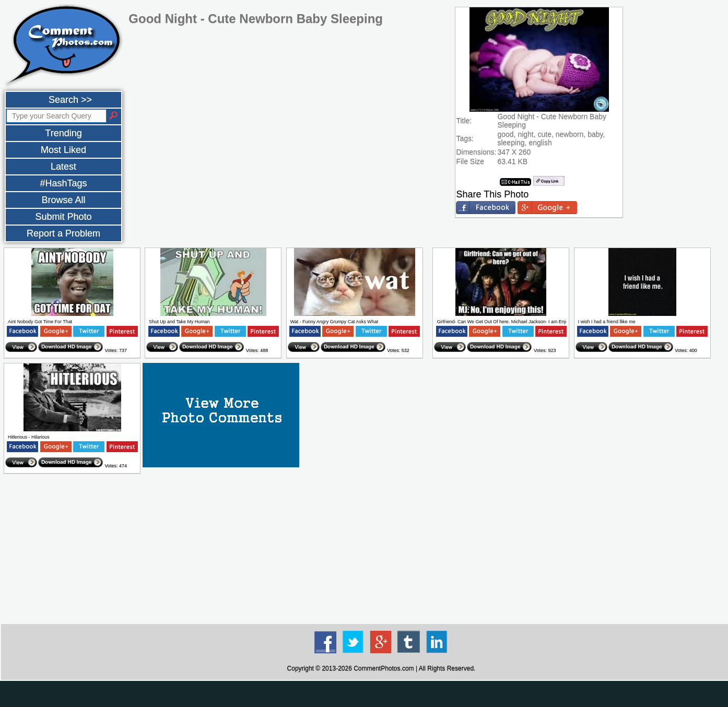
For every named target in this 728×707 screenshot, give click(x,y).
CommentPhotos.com (384, 668)
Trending (63, 133)
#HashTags (63, 183)
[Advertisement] (381, 549)
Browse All (63, 200)
